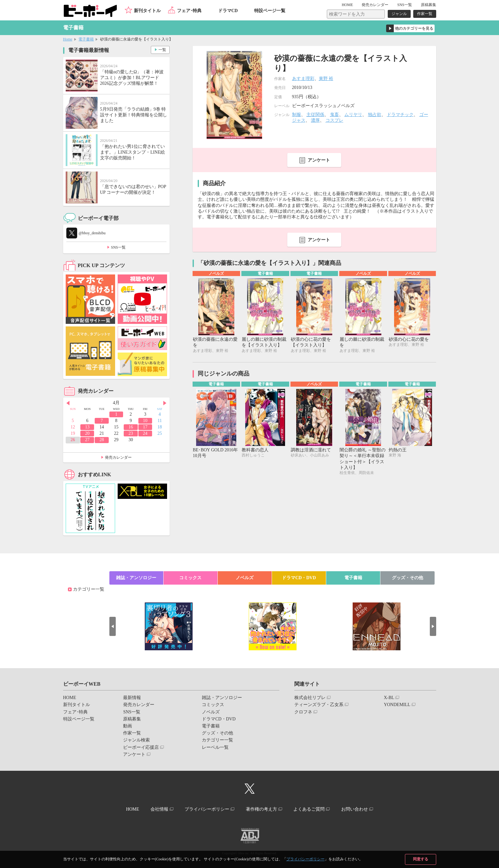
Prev (68, 403)
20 (87, 433)
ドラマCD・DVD (299, 578)
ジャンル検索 (136, 740)
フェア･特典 (189, 11)
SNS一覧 (405, 5)
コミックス (190, 578)
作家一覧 (425, 14)
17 (145, 427)
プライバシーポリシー (305, 859)
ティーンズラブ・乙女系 (319, 705)
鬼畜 (334, 115)
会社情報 (159, 809)
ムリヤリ (353, 115)
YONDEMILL (397, 705)
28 (102, 440)
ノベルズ (245, 578)
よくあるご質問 (309, 809)
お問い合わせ (355, 809)
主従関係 (315, 115)
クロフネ (303, 712)
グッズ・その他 (407, 578)
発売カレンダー (118, 457)
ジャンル (399, 14)
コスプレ (334, 120)
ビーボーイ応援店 (141, 747)
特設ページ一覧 (270, 11)
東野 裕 (326, 79)
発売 (375, 5)
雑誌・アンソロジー (136, 578)
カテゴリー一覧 (89, 589)
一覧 (162, 50)
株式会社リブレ (310, 698)
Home (68, 39)
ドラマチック (400, 115)
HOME (347, 5)
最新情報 (132, 698)
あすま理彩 (303, 79)
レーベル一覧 (215, 747)
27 (87, 440)
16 (131, 427)
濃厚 (315, 120)
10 (145, 421)
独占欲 (375, 115)
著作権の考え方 (261, 809)
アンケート (319, 160)
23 (131, 433)
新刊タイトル (147, 11)
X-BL (389, 698)
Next (165, 403)
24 (145, 433)
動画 (128, 726)
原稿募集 (429, 5)
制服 (297, 115)
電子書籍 (86, 39)
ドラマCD (228, 11)
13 (87, 427)
